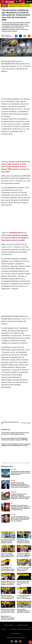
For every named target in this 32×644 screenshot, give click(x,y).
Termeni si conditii (22, 625)
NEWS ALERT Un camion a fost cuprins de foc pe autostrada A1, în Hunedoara (8, 618)
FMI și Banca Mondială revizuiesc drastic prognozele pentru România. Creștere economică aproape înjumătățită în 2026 (8, 541)
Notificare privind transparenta (16, 638)
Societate (14, 469)
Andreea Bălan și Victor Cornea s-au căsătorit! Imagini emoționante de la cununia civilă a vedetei (8, 583)
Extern (13, 481)
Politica (13, 514)
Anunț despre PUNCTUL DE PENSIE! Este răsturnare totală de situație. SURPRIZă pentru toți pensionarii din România (14, 439)
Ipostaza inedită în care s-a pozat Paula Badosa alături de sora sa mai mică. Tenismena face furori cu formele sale (8, 555)
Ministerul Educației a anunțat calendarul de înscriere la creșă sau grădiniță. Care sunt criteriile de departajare (19, 5)
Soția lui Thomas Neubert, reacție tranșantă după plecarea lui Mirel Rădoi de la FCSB (16, 445)
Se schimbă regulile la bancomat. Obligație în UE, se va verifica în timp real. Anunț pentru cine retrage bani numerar (24, 555)
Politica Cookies (9, 625)
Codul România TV (16, 633)
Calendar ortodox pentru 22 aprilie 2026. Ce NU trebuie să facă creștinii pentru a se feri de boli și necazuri (8, 597)
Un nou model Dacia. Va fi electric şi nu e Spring (23, 583)
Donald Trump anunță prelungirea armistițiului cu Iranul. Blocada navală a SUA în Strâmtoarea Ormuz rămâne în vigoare (20, 485)
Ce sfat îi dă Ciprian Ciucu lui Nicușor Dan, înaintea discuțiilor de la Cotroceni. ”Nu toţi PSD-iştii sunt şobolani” (20, 519)
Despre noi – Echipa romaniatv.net (20, 629)
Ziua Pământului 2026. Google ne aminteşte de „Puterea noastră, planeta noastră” (21, 473)
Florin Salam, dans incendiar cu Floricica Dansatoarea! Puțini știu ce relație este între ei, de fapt (23, 541)
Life (12, 503)
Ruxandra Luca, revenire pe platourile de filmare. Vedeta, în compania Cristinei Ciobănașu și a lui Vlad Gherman (20, 508)
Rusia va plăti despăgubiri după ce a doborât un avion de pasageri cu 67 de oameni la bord (24, 611)
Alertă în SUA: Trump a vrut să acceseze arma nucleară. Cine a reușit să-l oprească (8, 611)
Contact (4, 629)
